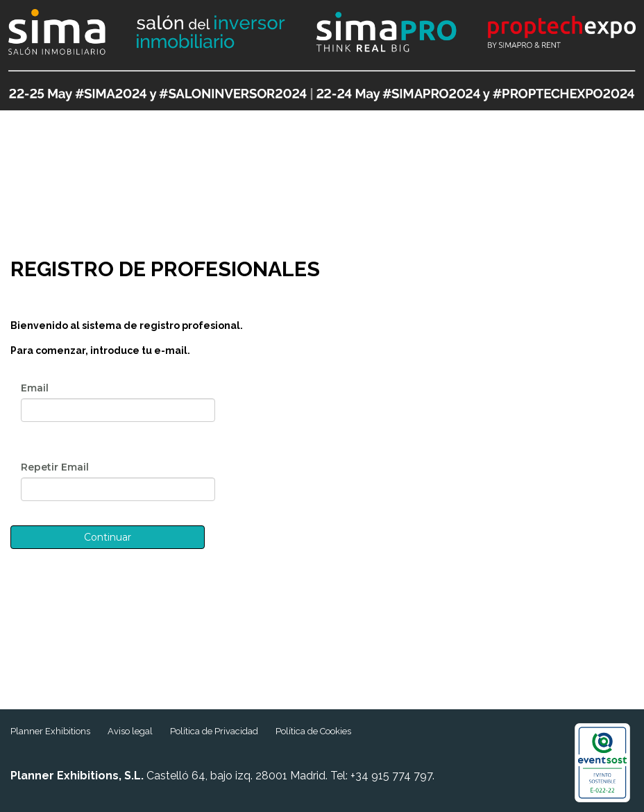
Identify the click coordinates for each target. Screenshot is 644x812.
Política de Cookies (313, 731)
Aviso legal (130, 731)
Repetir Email (55, 467)
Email (35, 388)
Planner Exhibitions (50, 731)
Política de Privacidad (214, 731)
